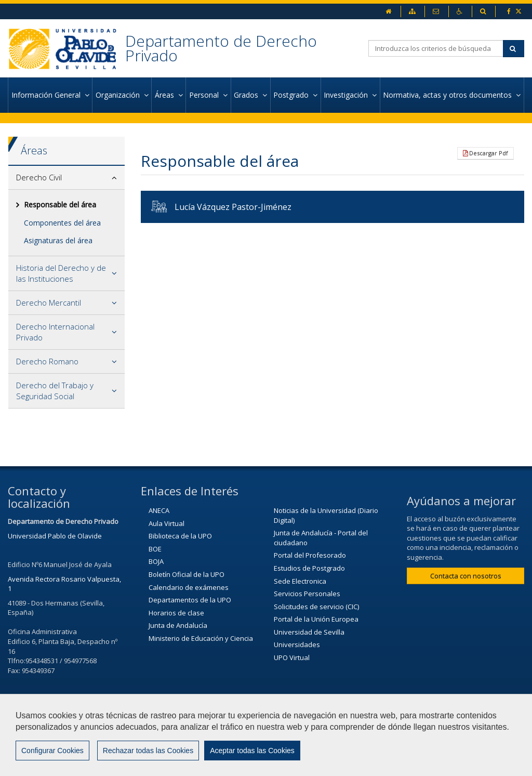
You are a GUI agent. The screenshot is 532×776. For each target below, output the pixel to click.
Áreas (34, 150)
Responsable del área (60, 205)
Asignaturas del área (58, 240)
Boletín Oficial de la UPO (187, 574)
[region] (266, 735)
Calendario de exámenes (189, 587)
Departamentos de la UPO (190, 600)
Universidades (297, 645)
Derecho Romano (47, 361)
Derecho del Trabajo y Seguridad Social (55, 391)
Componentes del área (62, 223)
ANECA (159, 510)
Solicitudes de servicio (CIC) (316, 607)
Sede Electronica (300, 581)
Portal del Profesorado (310, 555)
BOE (155, 549)
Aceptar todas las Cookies (252, 751)
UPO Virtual (292, 657)
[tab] (66, 178)
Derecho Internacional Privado (55, 332)
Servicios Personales (307, 594)
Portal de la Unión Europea (316, 619)
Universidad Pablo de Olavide (55, 536)
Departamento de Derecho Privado (221, 48)
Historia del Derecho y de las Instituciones (61, 273)
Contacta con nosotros (466, 576)
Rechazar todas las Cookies (148, 751)
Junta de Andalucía (178, 625)
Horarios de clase (176, 613)
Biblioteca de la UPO (180, 536)
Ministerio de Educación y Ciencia (201, 638)
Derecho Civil (39, 177)
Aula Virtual (167, 523)
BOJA (156, 561)
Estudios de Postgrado (309, 568)
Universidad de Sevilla (309, 632)
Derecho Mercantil (49, 302)
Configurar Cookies (52, 751)
